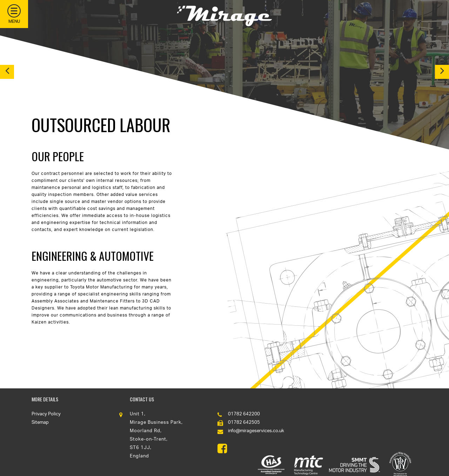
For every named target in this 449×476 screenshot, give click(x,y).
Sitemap (40, 423)
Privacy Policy (46, 414)
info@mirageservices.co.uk (256, 431)
